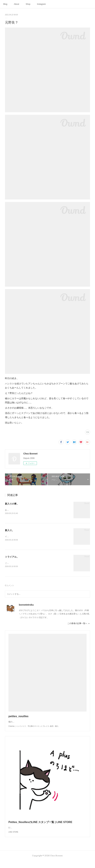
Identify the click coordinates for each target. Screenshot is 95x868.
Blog (5, 4)
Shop (28, 4)
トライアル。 (12, 557)
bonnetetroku (26, 606)
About (16, 4)
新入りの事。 (12, 504)
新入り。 (10, 530)
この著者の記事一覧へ (79, 624)
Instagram (41, 4)
